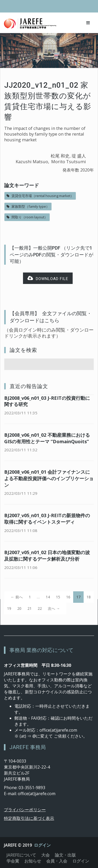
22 (40, 608)
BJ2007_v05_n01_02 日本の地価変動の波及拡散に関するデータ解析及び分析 (47, 556)
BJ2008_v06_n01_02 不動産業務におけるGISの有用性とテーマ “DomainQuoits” (47, 438)
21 (30, 608)
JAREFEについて (21, 855)
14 (48, 597)
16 (68, 597)
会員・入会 (57, 861)
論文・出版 (65, 855)
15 (58, 597)
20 (19, 608)
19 (9, 608)
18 (89, 597)
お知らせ (33, 861)
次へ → (54, 608)
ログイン (42, 845)
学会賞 (13, 861)
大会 (45, 855)
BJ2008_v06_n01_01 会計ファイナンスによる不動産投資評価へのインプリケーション (49, 478)
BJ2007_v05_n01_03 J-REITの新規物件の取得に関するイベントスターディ (47, 519)
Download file (48, 278)
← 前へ (17, 597)
